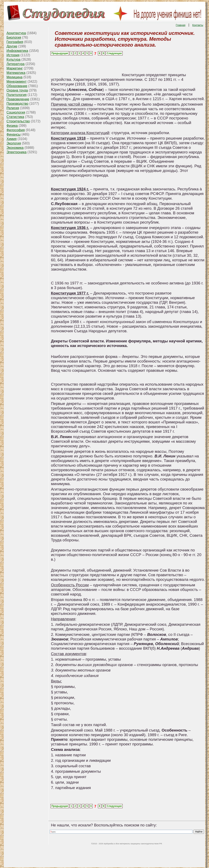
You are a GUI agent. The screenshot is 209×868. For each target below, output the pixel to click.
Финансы (14, 134)
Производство (17, 104)
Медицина (14, 77)
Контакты (198, 25)
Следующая (114, 53)
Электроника (17, 152)
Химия (12, 139)
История (13, 55)
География (15, 42)
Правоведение (18, 99)
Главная (181, 25)
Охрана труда (17, 90)
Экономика (15, 148)
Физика (12, 126)
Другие (12, 46)
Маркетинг (15, 68)
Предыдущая (60, 53)
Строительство (18, 121)
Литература (16, 64)
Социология (16, 112)
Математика (16, 73)
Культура (14, 60)
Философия (16, 130)
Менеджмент (17, 82)
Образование (17, 86)
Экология (14, 143)
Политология (17, 95)
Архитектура (16, 33)
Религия (13, 108)
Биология (14, 37)
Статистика (15, 117)
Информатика (17, 51)
